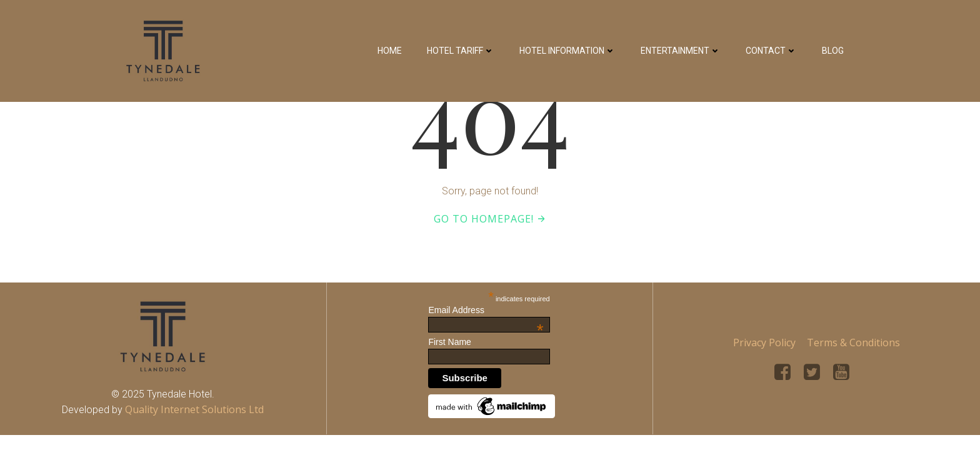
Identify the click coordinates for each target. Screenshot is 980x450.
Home (390, 51)
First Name (449, 342)
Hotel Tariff (461, 51)
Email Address (486, 310)
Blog (833, 51)
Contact (771, 51)
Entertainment (681, 51)
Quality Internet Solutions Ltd (194, 409)
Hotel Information (567, 51)
